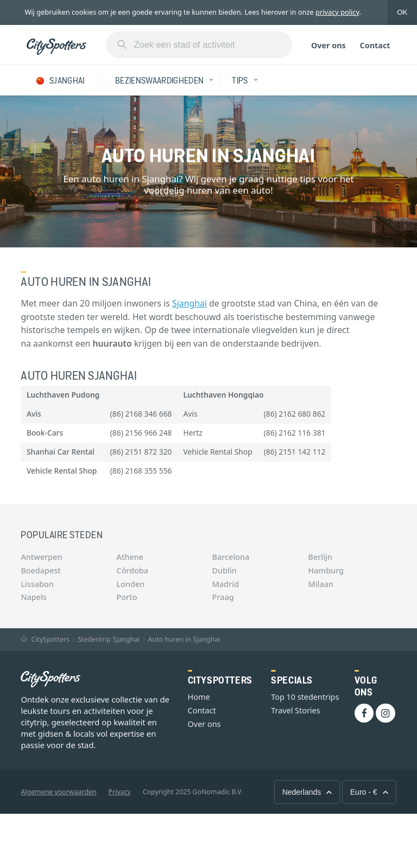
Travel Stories (295, 710)
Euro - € (369, 792)
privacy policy (337, 12)
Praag (223, 597)
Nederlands (307, 792)
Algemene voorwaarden (58, 792)
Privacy (120, 792)
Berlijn (320, 557)
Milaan (321, 584)
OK (402, 12)
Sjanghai (189, 303)
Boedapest (40, 570)
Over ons (328, 45)
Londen (131, 584)
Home (199, 697)
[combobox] (199, 45)
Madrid (226, 584)
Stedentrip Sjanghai (109, 639)
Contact (375, 45)
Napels (33, 597)
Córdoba (133, 570)
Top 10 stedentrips (305, 697)
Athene (130, 557)
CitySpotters (45, 639)
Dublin (225, 570)
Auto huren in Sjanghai (184, 639)
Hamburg (326, 570)
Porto (127, 597)
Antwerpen (41, 557)
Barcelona (231, 557)
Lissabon (37, 584)
